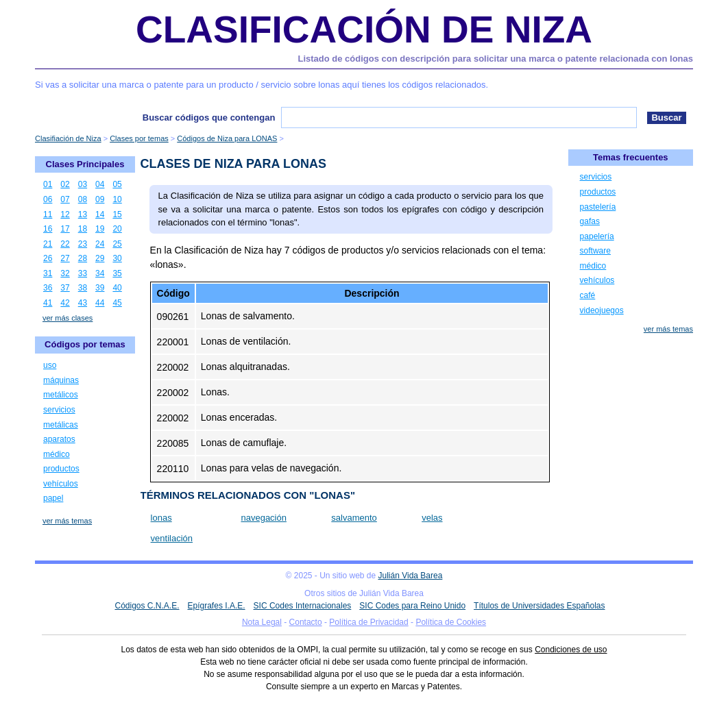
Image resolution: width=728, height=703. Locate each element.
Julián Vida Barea (411, 576)
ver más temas (67, 521)
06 (48, 199)
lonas (161, 518)
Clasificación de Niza (364, 29)
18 (83, 229)
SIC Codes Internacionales (303, 606)
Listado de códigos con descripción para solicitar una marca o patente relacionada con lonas (496, 59)
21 (48, 244)
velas (432, 518)
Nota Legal (262, 622)
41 (48, 303)
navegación (264, 518)
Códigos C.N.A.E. (147, 606)
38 (83, 288)
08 (83, 199)
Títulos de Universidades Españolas (539, 606)
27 (65, 258)
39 (100, 288)
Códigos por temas (85, 344)
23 (83, 244)
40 (117, 288)
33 (83, 273)
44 (100, 303)
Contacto (306, 622)
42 (65, 303)
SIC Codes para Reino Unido (412, 606)
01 (48, 184)
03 (83, 184)
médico (57, 454)
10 (117, 199)
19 (100, 229)
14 (100, 214)
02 (65, 184)
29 (100, 258)
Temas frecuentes (631, 157)
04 (100, 184)
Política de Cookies (451, 622)
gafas (590, 221)
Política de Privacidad (368, 622)
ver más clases (68, 318)
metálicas (61, 425)
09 (100, 199)
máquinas (61, 380)
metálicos (61, 395)
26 (48, 258)
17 (65, 229)
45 (117, 303)
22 (65, 244)
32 (65, 273)
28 (83, 258)
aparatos (59, 439)
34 (100, 273)
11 (48, 214)
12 (65, 214)
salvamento (354, 518)
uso (50, 365)
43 (83, 303)
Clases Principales (85, 164)
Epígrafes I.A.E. (217, 606)
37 (65, 288)
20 (117, 229)
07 (65, 199)
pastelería (598, 207)
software (595, 251)
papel (53, 498)
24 (100, 244)
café (588, 295)
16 (48, 229)
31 (48, 273)
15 (117, 214)
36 (48, 288)
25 (117, 244)
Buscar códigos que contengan (209, 118)
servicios (59, 410)
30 (117, 258)
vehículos (61, 484)
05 (117, 184)
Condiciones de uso (571, 650)
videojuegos (602, 310)
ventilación (172, 538)
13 (83, 214)
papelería (597, 236)
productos (61, 469)
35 (117, 273)
